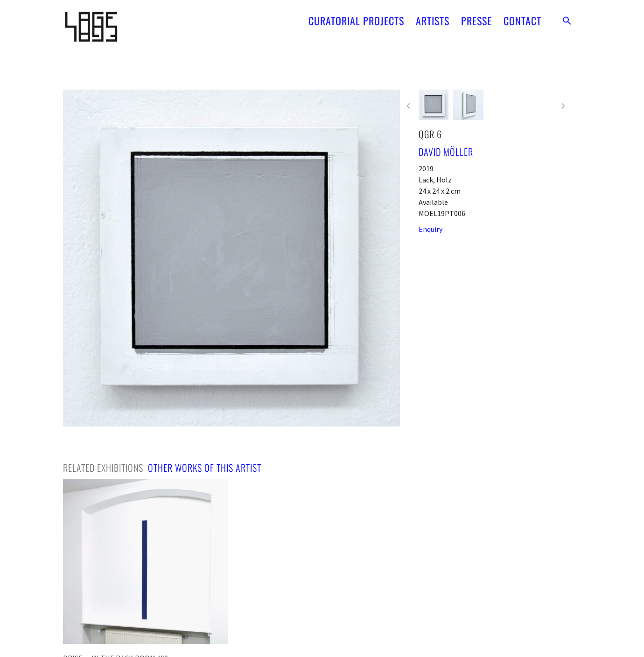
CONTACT (522, 16)
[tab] (103, 468)
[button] (567, 16)
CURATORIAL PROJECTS (356, 16)
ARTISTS (433, 16)
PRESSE (476, 16)
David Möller (446, 152)
